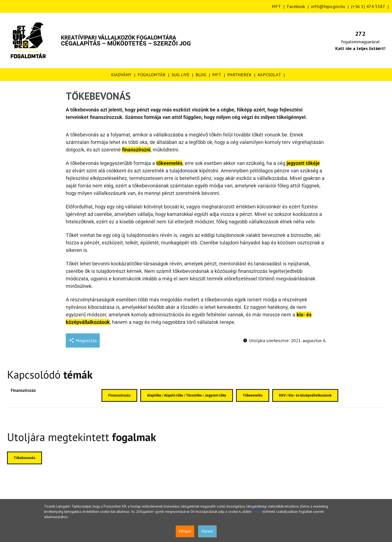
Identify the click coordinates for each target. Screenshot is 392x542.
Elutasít (207, 531)
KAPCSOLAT (269, 75)
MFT (276, 6)
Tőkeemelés (253, 395)
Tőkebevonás (24, 458)
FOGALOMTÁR (151, 75)
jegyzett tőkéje (303, 163)
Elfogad (185, 531)
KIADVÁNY (121, 75)
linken (257, 512)
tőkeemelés (169, 163)
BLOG (201, 75)
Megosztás (83, 340)
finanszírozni (136, 150)
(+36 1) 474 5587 (368, 6)
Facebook (296, 6)
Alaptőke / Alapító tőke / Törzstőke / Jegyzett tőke (187, 395)
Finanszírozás (23, 390)
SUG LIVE (180, 75)
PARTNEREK (239, 75)
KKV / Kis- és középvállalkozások (305, 395)
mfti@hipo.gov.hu (328, 6)
